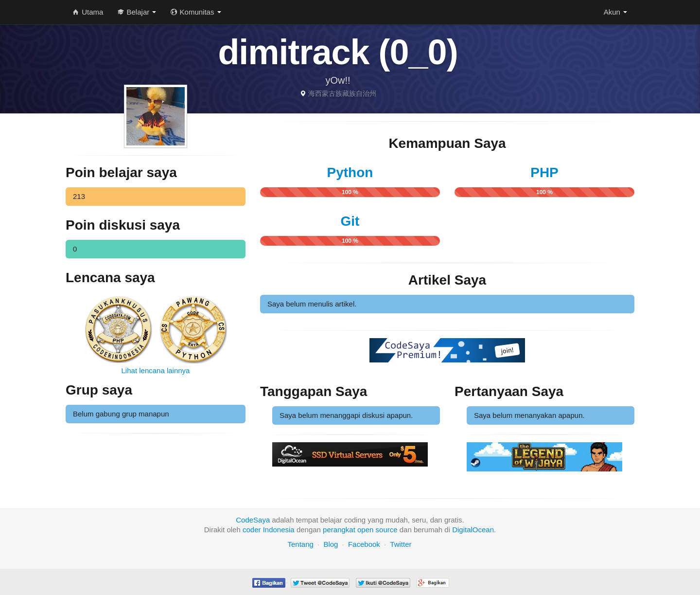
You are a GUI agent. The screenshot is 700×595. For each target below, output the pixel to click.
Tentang (300, 544)
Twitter (401, 544)
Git (350, 221)
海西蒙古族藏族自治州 (342, 93)
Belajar (137, 12)
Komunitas (196, 12)
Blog (331, 544)
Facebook (364, 544)
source (387, 530)
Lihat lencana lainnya (156, 370)
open (365, 530)
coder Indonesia (269, 530)
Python (350, 172)
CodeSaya (253, 520)
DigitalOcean (473, 530)
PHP (544, 172)
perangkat (339, 530)
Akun (615, 12)
